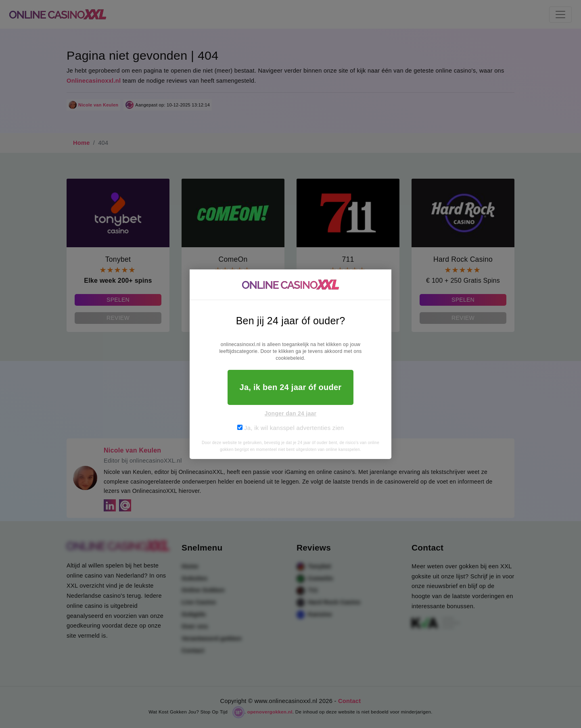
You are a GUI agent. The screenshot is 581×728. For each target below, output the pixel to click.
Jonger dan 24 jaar (291, 413)
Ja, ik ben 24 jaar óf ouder (291, 387)
